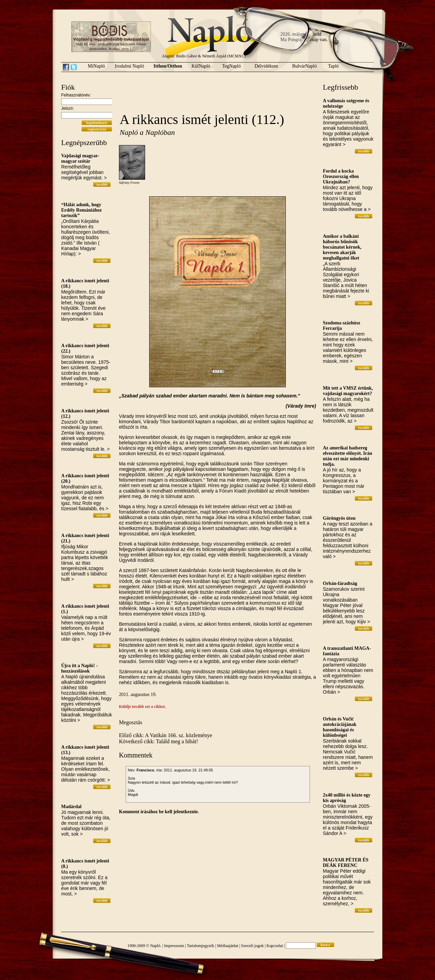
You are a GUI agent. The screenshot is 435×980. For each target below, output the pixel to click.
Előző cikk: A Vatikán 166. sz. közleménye (166, 735)
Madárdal (71, 807)
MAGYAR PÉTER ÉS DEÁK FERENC (346, 863)
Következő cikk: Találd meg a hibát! (159, 741)
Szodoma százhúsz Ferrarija (342, 326)
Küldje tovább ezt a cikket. (142, 707)
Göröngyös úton (339, 518)
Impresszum (174, 946)
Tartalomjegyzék (201, 946)
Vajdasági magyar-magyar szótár (80, 158)
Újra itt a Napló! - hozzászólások (79, 668)
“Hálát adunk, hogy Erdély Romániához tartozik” (81, 210)
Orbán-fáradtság (340, 583)
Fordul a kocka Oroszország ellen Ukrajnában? (341, 176)
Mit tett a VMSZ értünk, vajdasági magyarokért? (348, 391)
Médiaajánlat (228, 946)
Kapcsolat (275, 946)
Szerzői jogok (253, 946)
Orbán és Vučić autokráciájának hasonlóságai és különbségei (340, 727)
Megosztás (130, 722)
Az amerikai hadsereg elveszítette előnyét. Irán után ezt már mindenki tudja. (347, 456)
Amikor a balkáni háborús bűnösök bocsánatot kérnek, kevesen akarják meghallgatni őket (342, 247)
